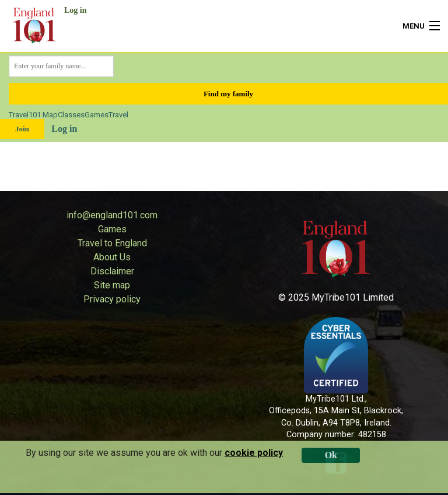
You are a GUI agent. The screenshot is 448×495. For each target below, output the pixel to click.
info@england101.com (112, 215)
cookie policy (254, 453)
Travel (19, 115)
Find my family (228, 94)
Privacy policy (112, 299)
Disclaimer (112, 271)
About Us (112, 257)
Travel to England (112, 243)
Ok (331, 455)
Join (22, 129)
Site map (112, 285)
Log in (76, 10)
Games (97, 115)
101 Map (43, 115)
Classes (71, 115)
